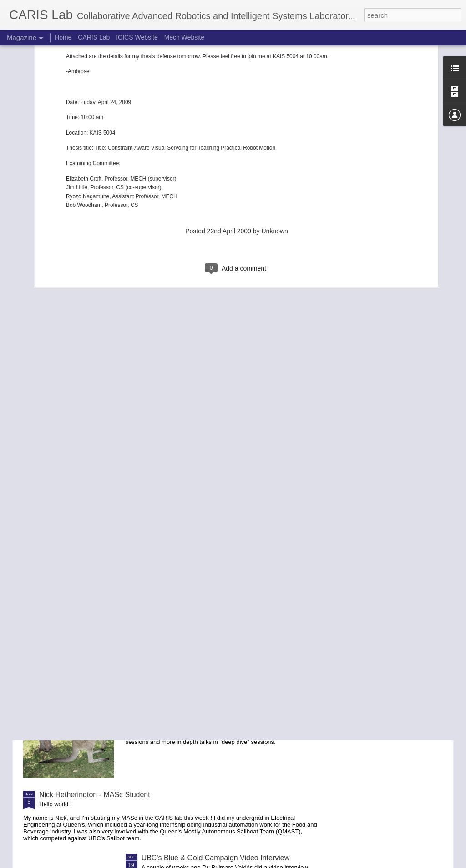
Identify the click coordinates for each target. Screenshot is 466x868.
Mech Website (184, 37)
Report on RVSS (168, 691)
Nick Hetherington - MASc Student (95, 795)
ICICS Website (137, 37)
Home (63, 37)
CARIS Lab (94, 37)
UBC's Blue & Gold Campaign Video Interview (216, 858)
